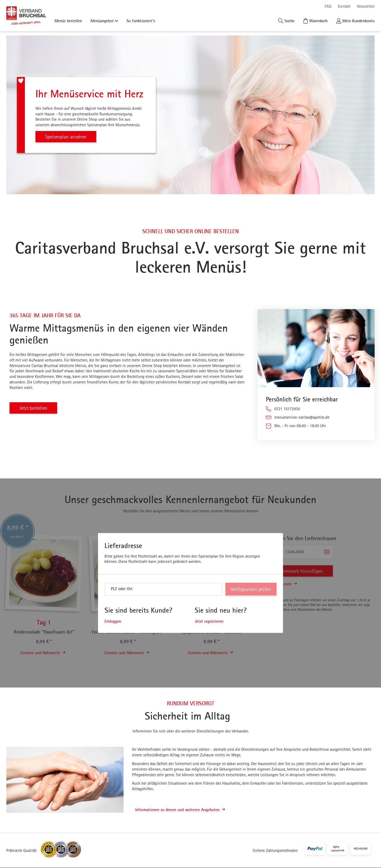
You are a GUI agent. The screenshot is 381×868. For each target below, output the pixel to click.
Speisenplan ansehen (67, 137)
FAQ (328, 6)
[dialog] (190, 583)
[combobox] (163, 589)
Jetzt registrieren (209, 621)
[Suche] (286, 21)
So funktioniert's (141, 21)
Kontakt (344, 6)
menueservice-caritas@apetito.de (302, 417)
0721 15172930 (287, 409)
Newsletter (366, 6)
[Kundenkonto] (355, 21)
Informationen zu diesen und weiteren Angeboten (180, 810)
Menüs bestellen (68, 21)
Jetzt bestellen (34, 408)
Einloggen (113, 621)
